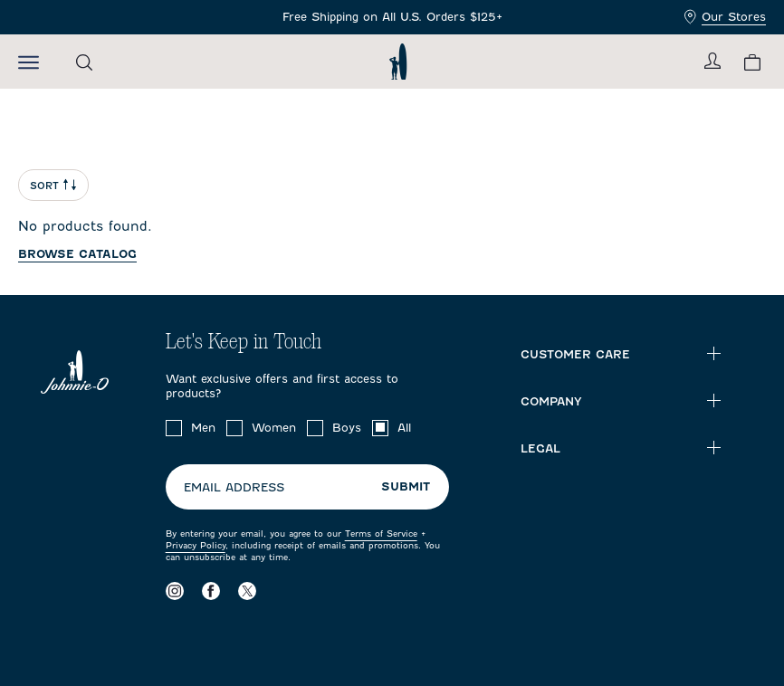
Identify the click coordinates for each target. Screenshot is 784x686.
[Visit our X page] (247, 591)
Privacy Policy (196, 545)
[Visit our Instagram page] (175, 591)
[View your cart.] (752, 62)
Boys (347, 428)
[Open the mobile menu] (29, 62)
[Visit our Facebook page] (211, 591)
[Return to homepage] (398, 62)
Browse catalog (77, 254)
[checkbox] (174, 428)
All (404, 428)
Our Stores (725, 17)
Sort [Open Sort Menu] (53, 185)
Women (274, 428)
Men (203, 428)
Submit (406, 486)
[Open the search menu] (84, 62)
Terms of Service (381, 534)
